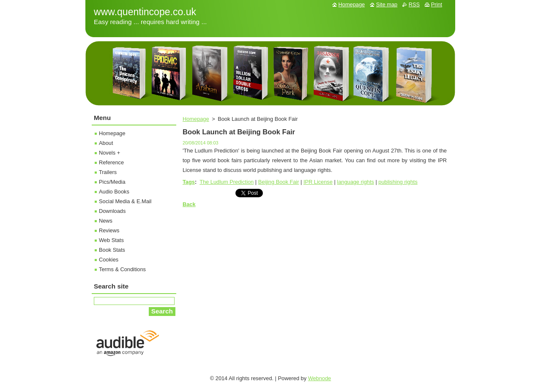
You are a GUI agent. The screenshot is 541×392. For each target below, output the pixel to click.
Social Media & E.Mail (125, 201)
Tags (189, 182)
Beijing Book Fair (279, 182)
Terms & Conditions (122, 269)
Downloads (112, 211)
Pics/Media (112, 182)
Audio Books (114, 192)
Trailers (108, 172)
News (106, 221)
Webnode (320, 378)
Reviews (109, 230)
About (106, 143)
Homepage (196, 119)
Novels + (109, 153)
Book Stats (112, 250)
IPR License (318, 182)
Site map (387, 4)
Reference (111, 162)
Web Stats (111, 240)
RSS (414, 4)
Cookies (109, 260)
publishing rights (398, 182)
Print (437, 4)
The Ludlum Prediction (227, 182)
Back (189, 204)
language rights (355, 182)
